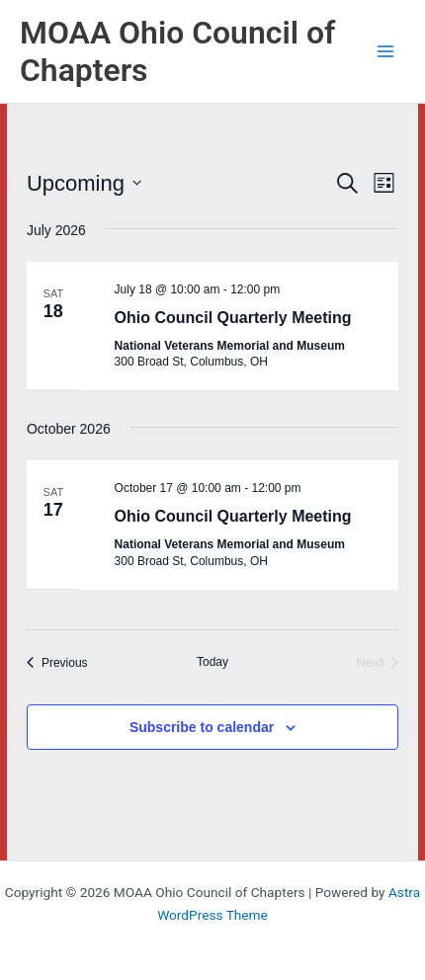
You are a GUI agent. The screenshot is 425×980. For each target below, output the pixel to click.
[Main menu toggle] (386, 52)
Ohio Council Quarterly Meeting (233, 318)
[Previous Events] (57, 663)
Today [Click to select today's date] (212, 662)
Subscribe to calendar (202, 727)
